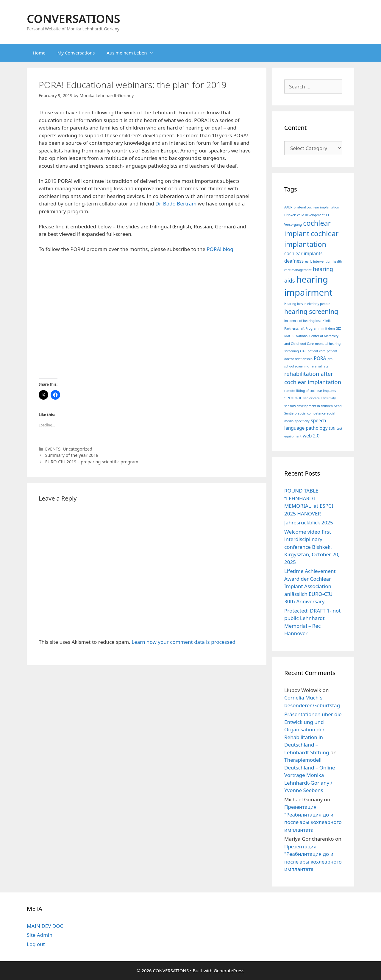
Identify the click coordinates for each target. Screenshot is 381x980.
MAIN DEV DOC (45, 926)
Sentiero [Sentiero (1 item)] (291, 413)
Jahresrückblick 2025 (309, 522)
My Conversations (76, 53)
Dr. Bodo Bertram (176, 204)
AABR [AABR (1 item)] (288, 207)
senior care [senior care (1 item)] (311, 398)
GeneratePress (229, 970)
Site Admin (40, 935)
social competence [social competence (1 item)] (312, 413)
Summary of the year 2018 (72, 455)
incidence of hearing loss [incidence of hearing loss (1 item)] (303, 321)
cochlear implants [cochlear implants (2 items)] (303, 253)
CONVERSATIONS (74, 18)
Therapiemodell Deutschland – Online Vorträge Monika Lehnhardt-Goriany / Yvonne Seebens (310, 775)
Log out (36, 944)
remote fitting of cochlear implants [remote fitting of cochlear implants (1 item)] (310, 391)
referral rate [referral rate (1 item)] (320, 366)
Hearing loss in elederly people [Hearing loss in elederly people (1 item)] (307, 304)
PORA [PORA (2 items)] (320, 358)
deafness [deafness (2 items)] (294, 261)
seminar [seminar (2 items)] (293, 398)
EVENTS (53, 449)
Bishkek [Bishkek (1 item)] (290, 215)
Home (39, 53)
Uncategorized (78, 449)
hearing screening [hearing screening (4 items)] (311, 311)
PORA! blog (220, 249)
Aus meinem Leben (133, 53)
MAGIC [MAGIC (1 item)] (289, 336)
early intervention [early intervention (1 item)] (318, 261)
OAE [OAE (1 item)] (303, 351)
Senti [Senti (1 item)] (338, 406)
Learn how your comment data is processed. (184, 642)
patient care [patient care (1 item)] (317, 351)
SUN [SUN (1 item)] (332, 429)
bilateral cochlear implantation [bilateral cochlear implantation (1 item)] (317, 207)
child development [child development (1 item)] (311, 215)
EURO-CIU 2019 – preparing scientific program (92, 462)
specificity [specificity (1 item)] (302, 421)
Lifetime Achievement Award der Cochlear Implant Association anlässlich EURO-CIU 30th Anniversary (310, 586)
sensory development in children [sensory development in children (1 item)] (309, 406)
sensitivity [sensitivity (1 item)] (328, 398)
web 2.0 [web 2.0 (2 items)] (311, 436)
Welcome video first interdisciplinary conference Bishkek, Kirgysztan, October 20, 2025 (312, 547)
